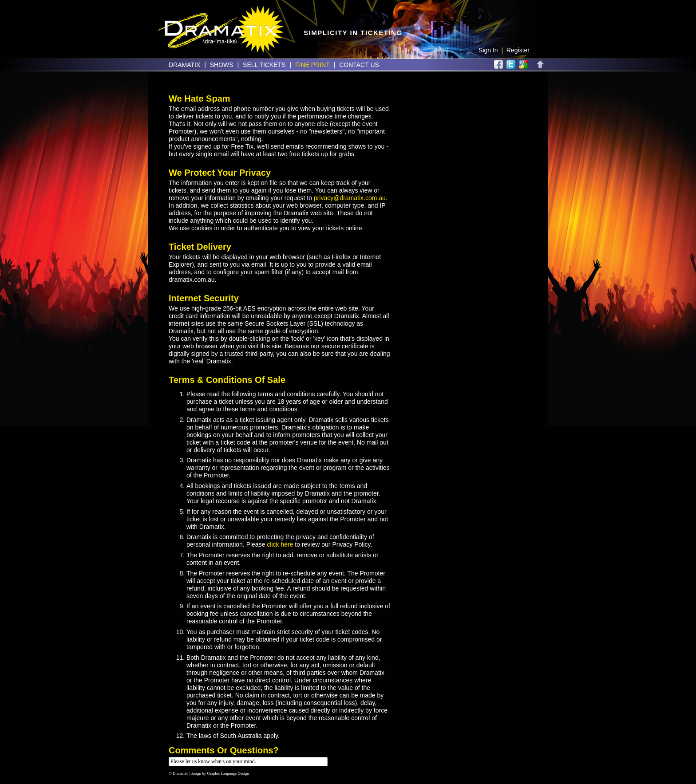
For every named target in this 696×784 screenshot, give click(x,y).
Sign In (488, 50)
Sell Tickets (264, 65)
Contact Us (359, 65)
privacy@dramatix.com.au (350, 198)
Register (518, 50)
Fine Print (312, 65)
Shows (222, 65)
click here (280, 544)
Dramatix (184, 65)
